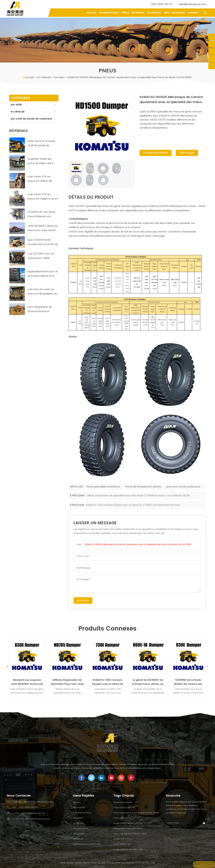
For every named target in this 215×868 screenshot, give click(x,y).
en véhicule (44, 77)
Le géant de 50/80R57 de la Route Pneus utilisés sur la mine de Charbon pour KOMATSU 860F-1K (148, 682)
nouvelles (178, 13)
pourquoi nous (109, 13)
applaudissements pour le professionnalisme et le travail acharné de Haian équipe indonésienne (43, 278)
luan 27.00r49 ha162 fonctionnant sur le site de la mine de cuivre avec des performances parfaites (43, 246)
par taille (16, 105)
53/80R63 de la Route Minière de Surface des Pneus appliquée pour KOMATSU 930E (188, 682)
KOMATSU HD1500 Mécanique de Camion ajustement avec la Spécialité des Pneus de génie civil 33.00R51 (138, 545)
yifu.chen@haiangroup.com (35, 819)
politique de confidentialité (87, 844)
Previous (8, 667)
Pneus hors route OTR (124, 808)
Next (207, 667)
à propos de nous (82, 813)
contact (193, 13)
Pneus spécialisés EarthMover (103, 487)
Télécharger (187, 153)
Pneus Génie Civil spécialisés (128, 829)
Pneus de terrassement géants (143, 487)
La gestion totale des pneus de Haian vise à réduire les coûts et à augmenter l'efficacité (40, 165)
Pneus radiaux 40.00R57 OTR (128, 850)
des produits (79, 808)
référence (138, 13)
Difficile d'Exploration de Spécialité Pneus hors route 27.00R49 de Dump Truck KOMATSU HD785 (138, 496)
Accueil (92, 13)
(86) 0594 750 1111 (162, 4)
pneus (125, 13)
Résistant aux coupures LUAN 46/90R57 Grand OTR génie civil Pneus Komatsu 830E (27, 682)
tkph (166, 13)
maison (77, 802)
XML (153, 863)
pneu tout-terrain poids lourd (183, 487)
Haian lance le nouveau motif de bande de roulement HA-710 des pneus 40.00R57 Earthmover (41, 148)
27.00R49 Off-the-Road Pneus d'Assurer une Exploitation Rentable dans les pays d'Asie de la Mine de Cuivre (43, 219)
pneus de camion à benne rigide (130, 834)
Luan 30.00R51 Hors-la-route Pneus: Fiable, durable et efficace (41, 260)
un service (154, 13)
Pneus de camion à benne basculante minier (136, 813)
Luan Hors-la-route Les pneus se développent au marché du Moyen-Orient (42, 296)
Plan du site (143, 863)
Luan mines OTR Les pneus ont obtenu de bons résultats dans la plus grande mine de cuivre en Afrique (43, 183)
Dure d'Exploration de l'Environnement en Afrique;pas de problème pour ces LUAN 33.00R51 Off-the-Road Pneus (42, 314)
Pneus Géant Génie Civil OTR (128, 823)
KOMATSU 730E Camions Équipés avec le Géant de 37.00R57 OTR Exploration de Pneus (133, 505)
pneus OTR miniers (123, 839)
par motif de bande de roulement (25, 121)
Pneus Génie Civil (122, 818)
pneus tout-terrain (123, 802)
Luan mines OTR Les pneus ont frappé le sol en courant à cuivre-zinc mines (43, 201)
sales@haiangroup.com (192, 4)
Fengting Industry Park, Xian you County (33, 802)
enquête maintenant (156, 153)
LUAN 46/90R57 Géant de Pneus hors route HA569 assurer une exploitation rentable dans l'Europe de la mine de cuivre (42, 233)
